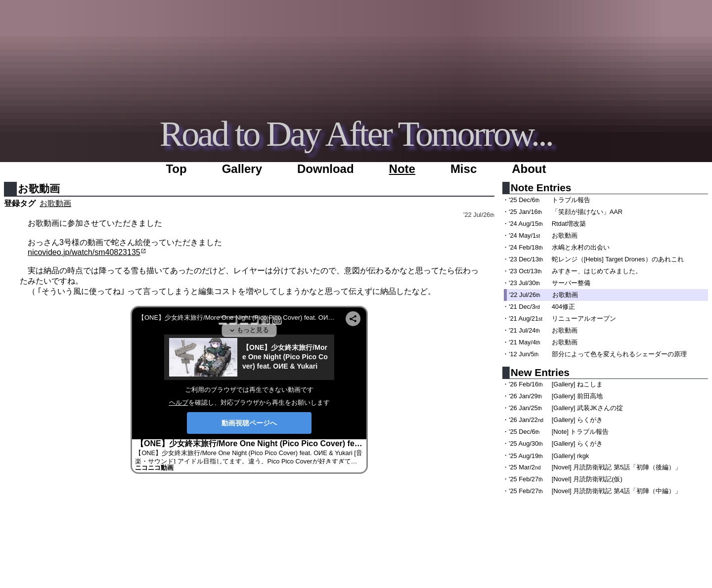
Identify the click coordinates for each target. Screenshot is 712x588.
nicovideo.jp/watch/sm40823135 (84, 252)
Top (176, 169)
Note (402, 169)
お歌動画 (55, 203)
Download (326, 169)
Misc (464, 169)
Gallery (242, 169)
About (529, 169)
